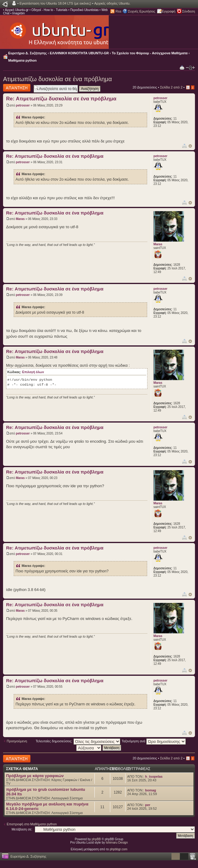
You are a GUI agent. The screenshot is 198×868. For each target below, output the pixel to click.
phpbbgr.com (118, 849)
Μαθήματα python (22, 60)
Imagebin (18, 13)
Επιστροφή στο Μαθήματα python (32, 824)
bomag (150, 790)
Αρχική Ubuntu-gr (17, 10)
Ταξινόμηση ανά (154, 741)
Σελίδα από (171, 87)
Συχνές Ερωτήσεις (141, 11)
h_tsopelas (154, 776)
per (148, 805)
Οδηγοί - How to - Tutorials (49, 10)
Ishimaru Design (117, 843)
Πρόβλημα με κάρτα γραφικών (35, 776)
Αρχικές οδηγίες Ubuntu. (112, 3)
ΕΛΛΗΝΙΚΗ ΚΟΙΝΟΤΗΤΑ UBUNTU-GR (80, 53)
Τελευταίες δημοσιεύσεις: (78, 741)
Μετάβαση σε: (22, 829)
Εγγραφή (169, 11)
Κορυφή (190, 146)
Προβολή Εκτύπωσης (182, 67)
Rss (118, 11)
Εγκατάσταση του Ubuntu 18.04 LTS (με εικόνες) (55, 3)
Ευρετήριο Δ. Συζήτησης (28, 53)
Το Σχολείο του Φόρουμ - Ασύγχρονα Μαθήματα (150, 53)
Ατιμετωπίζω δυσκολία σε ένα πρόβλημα (57, 79)
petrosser (23, 105)
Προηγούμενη (17, 741)
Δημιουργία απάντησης (17, 88)
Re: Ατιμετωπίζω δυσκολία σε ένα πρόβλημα (61, 99)
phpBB (96, 839)
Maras (20, 219)
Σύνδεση (189, 11)
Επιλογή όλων (33, 372)
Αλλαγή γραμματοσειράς (190, 68)
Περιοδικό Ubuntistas (84, 10)
